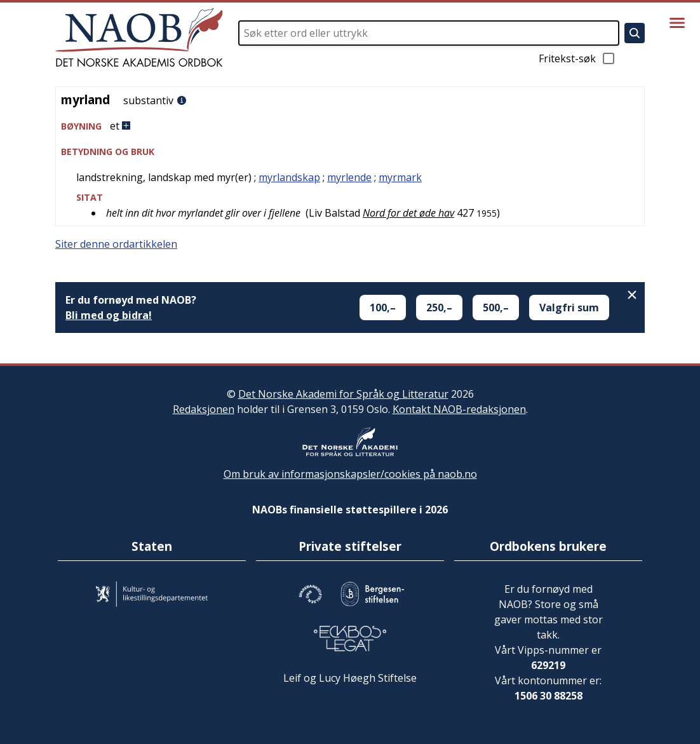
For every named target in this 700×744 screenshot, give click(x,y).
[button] (350, 126)
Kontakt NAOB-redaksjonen (459, 409)
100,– (383, 308)
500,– (496, 308)
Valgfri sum (569, 308)
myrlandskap (289, 177)
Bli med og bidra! (109, 315)
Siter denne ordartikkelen (116, 244)
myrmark (400, 177)
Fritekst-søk (577, 58)
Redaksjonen (204, 409)
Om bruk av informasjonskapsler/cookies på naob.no (350, 474)
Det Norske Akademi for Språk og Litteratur (343, 394)
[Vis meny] (677, 23)
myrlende (349, 177)
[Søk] (635, 33)
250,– (439, 308)
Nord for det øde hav (408, 213)
